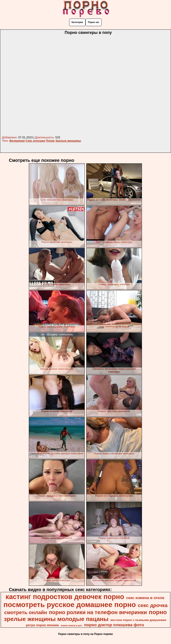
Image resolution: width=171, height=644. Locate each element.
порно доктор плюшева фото (114, 625)
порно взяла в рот (72, 625)
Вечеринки (17, 141)
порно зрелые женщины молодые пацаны (85, 616)
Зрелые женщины (68, 141)
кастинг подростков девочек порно (65, 597)
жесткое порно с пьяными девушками (138, 620)
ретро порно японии (42, 625)
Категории (77, 22)
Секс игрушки (35, 141)
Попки (50, 141)
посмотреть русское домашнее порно (70, 605)
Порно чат (94, 22)
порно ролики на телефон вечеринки (98, 612)
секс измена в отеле (145, 598)
